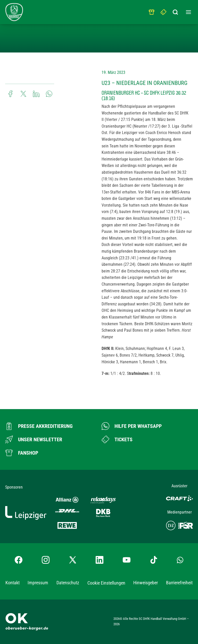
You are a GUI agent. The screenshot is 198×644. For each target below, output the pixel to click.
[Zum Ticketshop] (117, 439)
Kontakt (13, 583)
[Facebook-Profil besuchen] (19, 560)
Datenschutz (68, 583)
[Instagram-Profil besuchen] (46, 560)
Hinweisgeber (146, 583)
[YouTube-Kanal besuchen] (127, 560)
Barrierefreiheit (179, 583)
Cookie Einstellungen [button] (106, 583)
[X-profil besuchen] (73, 560)
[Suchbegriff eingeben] (176, 11)
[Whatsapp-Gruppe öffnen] (180, 560)
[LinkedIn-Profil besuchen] (100, 560)
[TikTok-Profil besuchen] (154, 560)
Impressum (38, 583)
